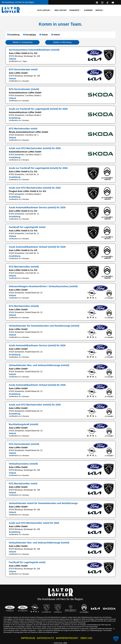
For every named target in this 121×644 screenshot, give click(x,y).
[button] (116, 639)
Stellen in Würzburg (62, 42)
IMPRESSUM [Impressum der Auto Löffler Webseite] (28, 638)
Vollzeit (56, 35)
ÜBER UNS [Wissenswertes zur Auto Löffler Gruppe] (86, 638)
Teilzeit (44, 35)
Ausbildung (13, 35)
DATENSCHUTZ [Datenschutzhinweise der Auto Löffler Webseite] (46, 638)
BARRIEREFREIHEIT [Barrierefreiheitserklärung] (67, 638)
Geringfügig (30, 35)
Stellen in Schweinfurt (22, 42)
